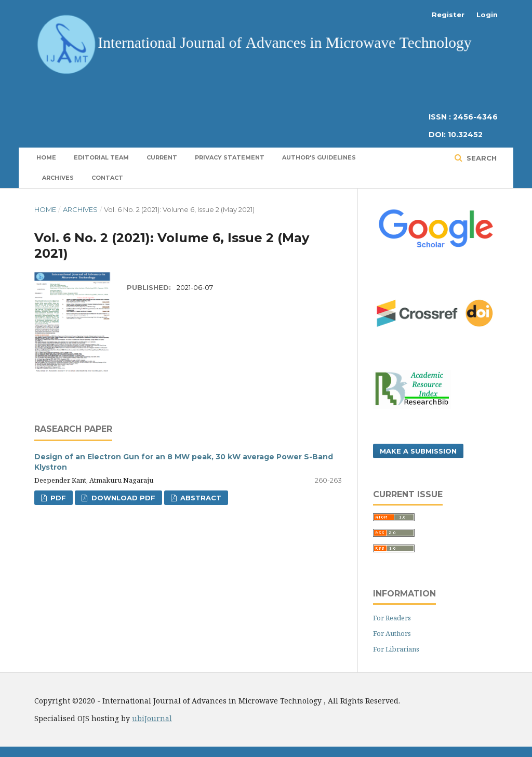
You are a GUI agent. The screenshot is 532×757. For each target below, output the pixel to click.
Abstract (200, 498)
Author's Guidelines (319, 157)
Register (448, 15)
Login (487, 15)
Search (481, 158)
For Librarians (396, 649)
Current (162, 157)
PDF (57, 498)
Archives (58, 178)
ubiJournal (152, 718)
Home (46, 157)
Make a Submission (418, 451)
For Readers (392, 618)
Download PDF (122, 498)
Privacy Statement (230, 157)
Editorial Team (101, 157)
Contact (107, 178)
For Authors (392, 633)
